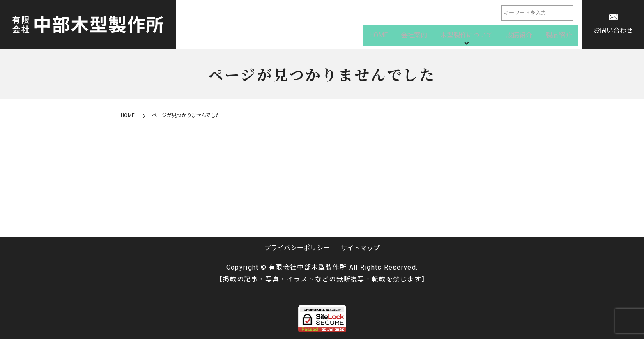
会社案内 (414, 37)
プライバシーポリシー (297, 248)
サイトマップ (360, 248)
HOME (378, 37)
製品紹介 (559, 37)
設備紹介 (519, 37)
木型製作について (467, 37)
